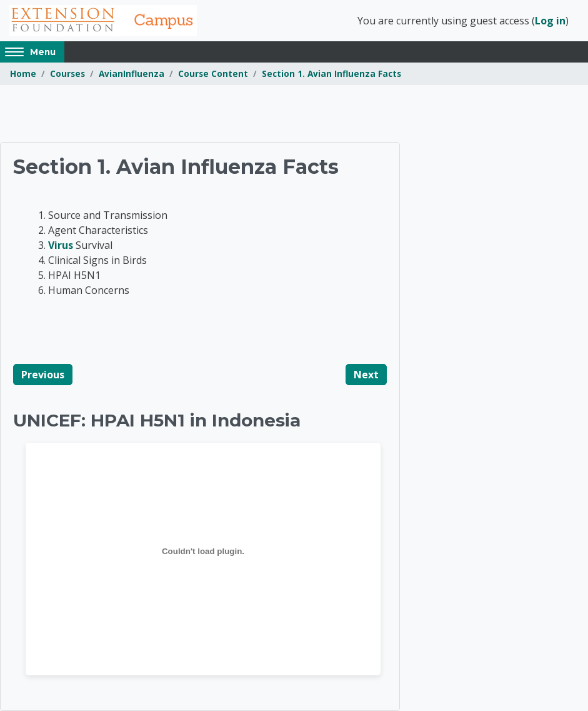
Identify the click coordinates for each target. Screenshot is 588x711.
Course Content (213, 73)
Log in (550, 21)
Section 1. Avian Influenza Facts (331, 73)
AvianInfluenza (132, 73)
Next (366, 375)
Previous (43, 375)
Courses (67, 73)
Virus (61, 245)
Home (23, 73)
